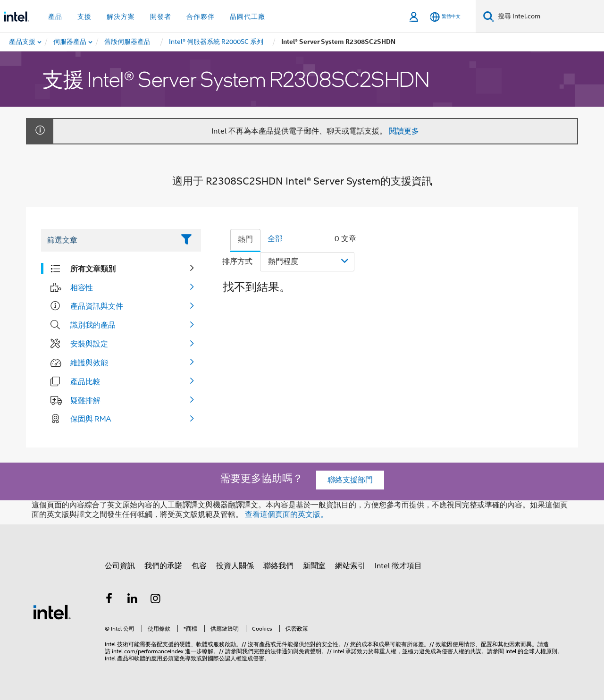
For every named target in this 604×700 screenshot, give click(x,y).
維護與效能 (89, 363)
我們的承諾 (163, 566)
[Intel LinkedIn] (133, 600)
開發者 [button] (161, 17)
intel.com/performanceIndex (148, 651)
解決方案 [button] (121, 17)
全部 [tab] (275, 239)
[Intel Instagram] (156, 600)
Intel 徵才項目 (398, 566)
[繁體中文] (445, 17)
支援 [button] (84, 17)
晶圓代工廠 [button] (247, 17)
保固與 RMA (91, 419)
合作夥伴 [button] (201, 17)
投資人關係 (235, 566)
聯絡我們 (278, 566)
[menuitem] (70, 42)
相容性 (82, 287)
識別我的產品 (93, 325)
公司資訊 (120, 566)
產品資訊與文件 (97, 306)
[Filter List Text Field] (108, 240)
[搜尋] (489, 16)
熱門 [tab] (245, 239)
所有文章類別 (93, 269)
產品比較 (85, 381)
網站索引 (350, 566)
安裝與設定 (89, 344)
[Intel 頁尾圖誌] (52, 612)
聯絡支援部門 (350, 480)
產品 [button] (55, 17)
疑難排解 (85, 400)
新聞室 (314, 566)
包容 (199, 566)
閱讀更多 (404, 131)
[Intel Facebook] (109, 600)
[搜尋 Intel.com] (549, 17)
